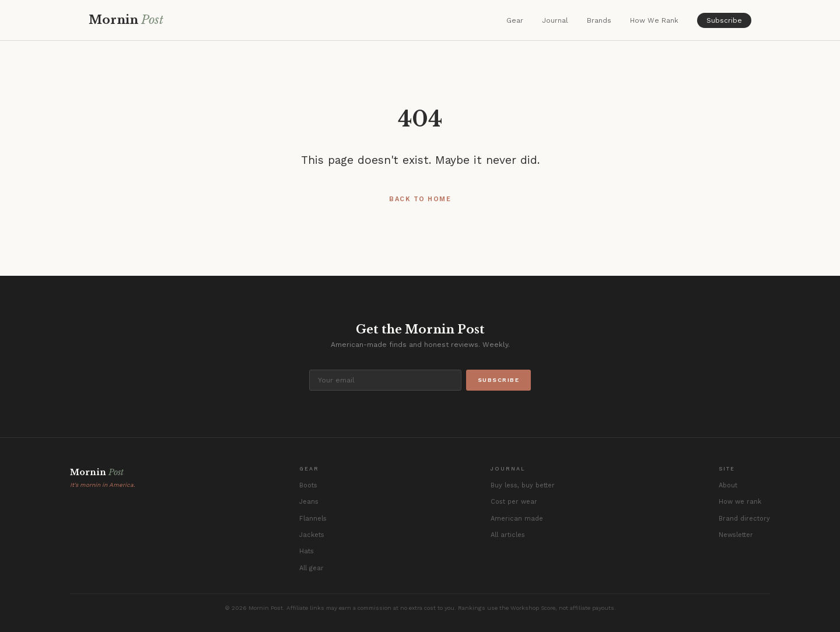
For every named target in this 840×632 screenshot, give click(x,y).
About (728, 485)
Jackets (312, 535)
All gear (311, 568)
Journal (555, 20)
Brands (599, 20)
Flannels (313, 519)
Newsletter (736, 535)
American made (517, 519)
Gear (515, 20)
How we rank (740, 502)
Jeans (309, 502)
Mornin (126, 20)
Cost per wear (514, 502)
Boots (308, 485)
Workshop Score (533, 608)
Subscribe (724, 20)
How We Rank (654, 20)
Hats (307, 551)
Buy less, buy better (523, 485)
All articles (508, 535)
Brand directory (744, 519)
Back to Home (420, 199)
